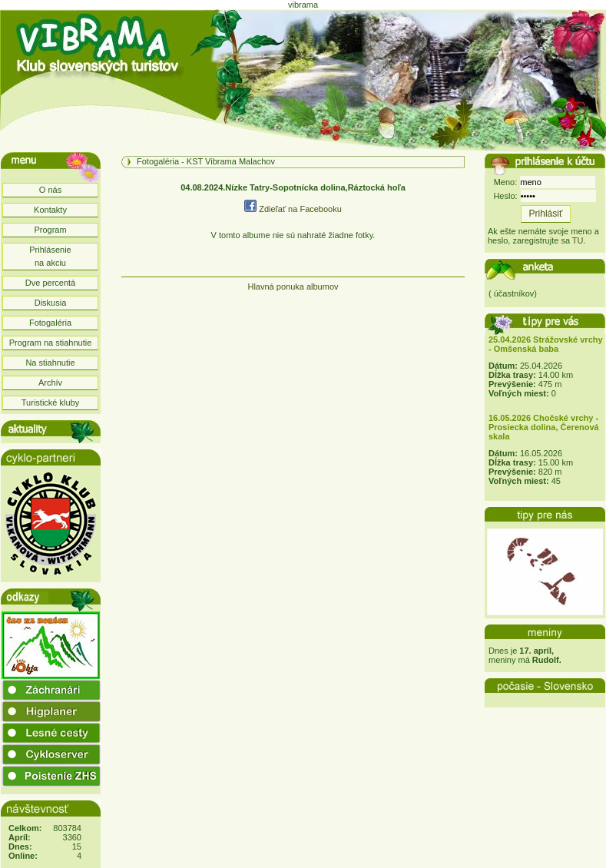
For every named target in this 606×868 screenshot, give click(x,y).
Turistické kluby (50, 403)
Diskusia (51, 303)
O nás (50, 190)
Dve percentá (50, 283)
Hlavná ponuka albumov (293, 287)
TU (578, 240)
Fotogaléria (50, 323)
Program (50, 230)
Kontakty (50, 210)
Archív (50, 383)
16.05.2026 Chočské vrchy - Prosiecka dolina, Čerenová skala (544, 427)
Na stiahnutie (50, 363)
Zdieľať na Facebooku (293, 209)
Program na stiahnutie (51, 343)
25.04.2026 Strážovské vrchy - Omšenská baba (546, 344)
